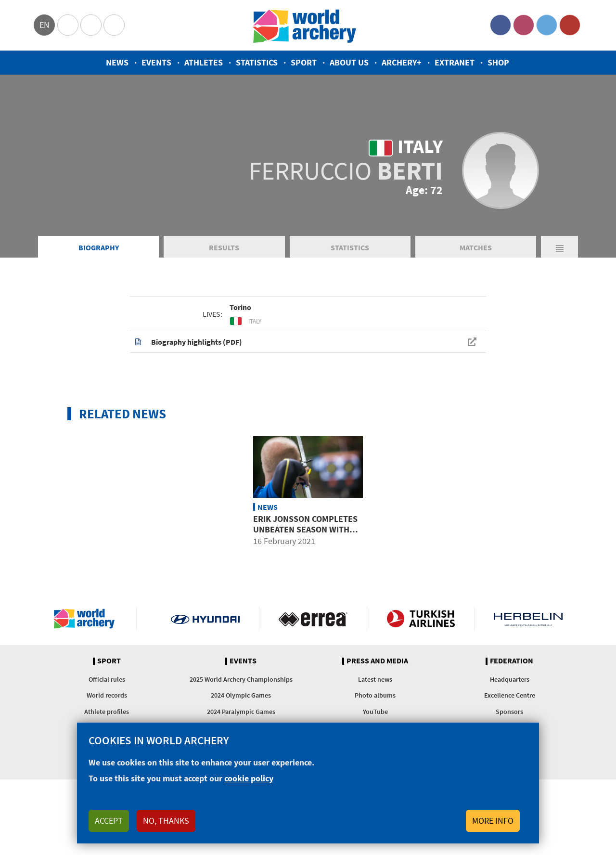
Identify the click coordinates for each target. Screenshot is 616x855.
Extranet (455, 62)
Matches (476, 247)
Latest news (375, 679)
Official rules (107, 679)
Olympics (68, 25)
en (45, 25)
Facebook (500, 25)
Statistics (257, 62)
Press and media (377, 661)
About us (349, 62)
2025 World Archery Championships (241, 679)
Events (156, 62)
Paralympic (91, 25)
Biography (99, 247)
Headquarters (510, 679)
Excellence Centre (510, 695)
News (117, 62)
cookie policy (249, 778)
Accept (109, 821)
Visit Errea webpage (313, 619)
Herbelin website (528, 619)
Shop (498, 62)
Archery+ (402, 62)
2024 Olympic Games (241, 695)
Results (224, 247)
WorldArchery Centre (114, 25)
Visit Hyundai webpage (205, 619)
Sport (304, 62)
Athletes (204, 62)
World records (107, 695)
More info (493, 821)
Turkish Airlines (421, 619)
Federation (512, 661)
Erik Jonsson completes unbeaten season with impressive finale (305, 529)
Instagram (524, 25)
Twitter (547, 25)
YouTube (570, 25)
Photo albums (375, 695)
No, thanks (166, 821)
